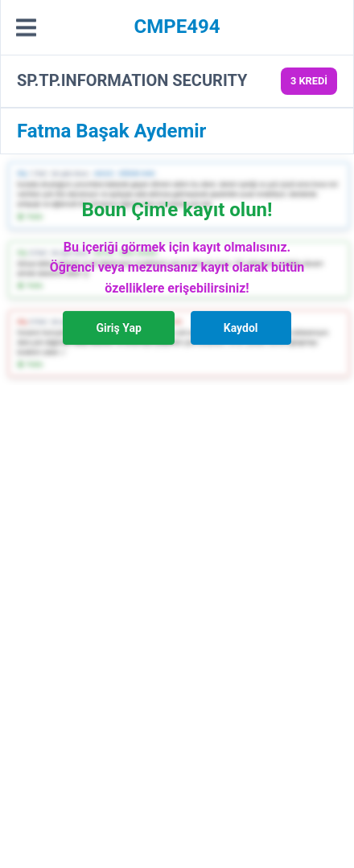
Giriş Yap (118, 328)
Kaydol (241, 328)
